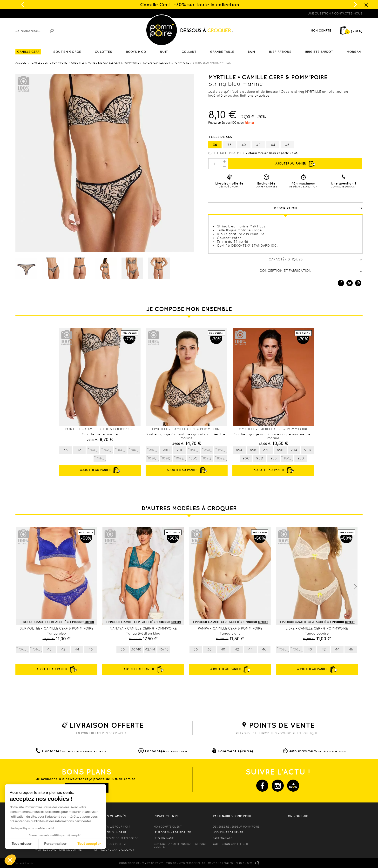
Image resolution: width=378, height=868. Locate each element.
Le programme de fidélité (172, 832)
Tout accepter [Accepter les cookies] (89, 844)
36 (215, 145)
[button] (10, 860)
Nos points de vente (228, 832)
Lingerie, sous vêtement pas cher (39, 13)
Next (355, 587)
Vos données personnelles (186, 863)
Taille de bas (221, 137)
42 (258, 145)
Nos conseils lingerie (110, 832)
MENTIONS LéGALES (220, 863)
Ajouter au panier (295, 164)
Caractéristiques (316, 259)
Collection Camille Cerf (231, 844)
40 (244, 145)
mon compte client (168, 827)
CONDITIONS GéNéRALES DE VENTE (141, 863)
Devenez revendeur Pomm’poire (236, 827)
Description (318, 208)
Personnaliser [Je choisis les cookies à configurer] (55, 844)
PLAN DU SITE (244, 863)
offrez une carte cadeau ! (114, 850)
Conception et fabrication (311, 271)
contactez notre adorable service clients (180, 845)
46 (287, 145)
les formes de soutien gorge (116, 838)
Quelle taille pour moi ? (226, 153)
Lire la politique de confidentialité (32, 828)
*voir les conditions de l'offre (58, 850)
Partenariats (223, 838)
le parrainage (164, 838)
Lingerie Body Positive (111, 844)
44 (273, 145)
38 (229, 145)
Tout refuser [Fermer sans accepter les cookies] (22, 844)
